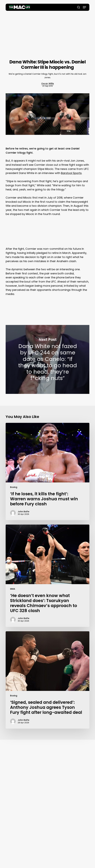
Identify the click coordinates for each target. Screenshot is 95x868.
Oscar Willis (48, 84)
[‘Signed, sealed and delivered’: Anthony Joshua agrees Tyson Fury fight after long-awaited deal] (47, 680)
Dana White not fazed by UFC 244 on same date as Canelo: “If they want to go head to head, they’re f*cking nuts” (47, 359)
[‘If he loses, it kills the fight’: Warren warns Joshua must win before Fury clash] (47, 471)
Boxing (14, 487)
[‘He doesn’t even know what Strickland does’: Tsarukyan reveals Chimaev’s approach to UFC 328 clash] (47, 576)
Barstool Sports (71, 173)
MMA (13, 589)
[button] (84, 7)
